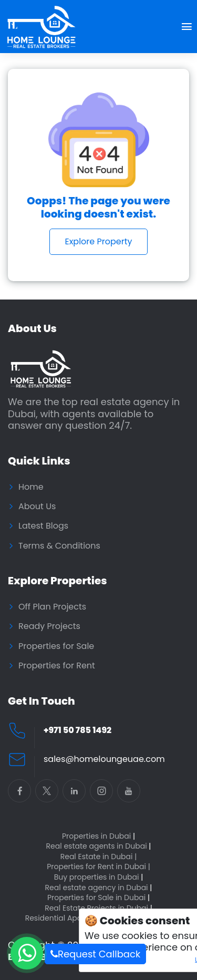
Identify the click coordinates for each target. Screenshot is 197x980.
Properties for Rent (57, 666)
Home (31, 487)
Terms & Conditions (59, 546)
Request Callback (95, 954)
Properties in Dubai (98, 836)
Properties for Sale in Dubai (98, 898)
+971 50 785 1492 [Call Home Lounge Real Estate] (77, 730)
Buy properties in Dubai (99, 877)
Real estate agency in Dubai (99, 888)
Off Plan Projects (52, 607)
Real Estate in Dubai (99, 857)
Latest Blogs (43, 526)
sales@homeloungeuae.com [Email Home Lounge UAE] (104, 759)
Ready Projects (49, 626)
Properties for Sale (56, 646)
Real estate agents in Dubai (99, 846)
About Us (37, 507)
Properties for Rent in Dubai (98, 867)
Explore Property (98, 241)
